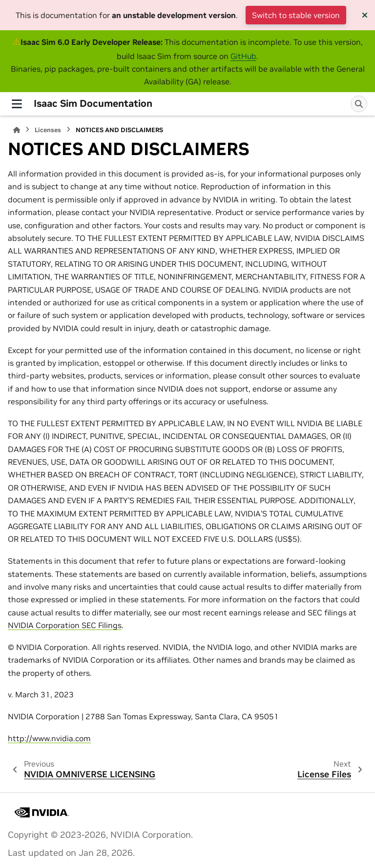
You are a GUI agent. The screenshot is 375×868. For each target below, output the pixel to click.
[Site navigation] (17, 104)
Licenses (48, 130)
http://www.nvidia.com (49, 738)
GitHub (243, 56)
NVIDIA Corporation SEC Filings (65, 625)
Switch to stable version (296, 15)
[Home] (17, 130)
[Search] (359, 104)
